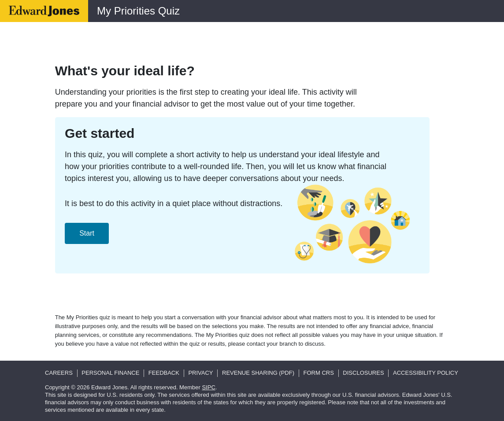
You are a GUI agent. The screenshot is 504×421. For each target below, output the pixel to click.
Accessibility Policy (426, 373)
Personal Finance (110, 373)
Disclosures (363, 373)
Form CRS (319, 373)
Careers (59, 373)
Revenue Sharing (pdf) (258, 373)
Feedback (164, 373)
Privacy (200, 373)
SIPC (208, 387)
